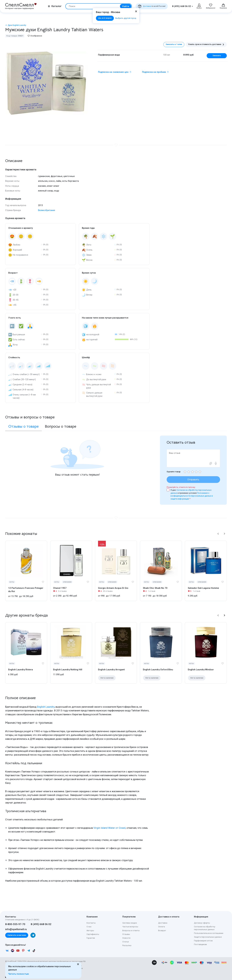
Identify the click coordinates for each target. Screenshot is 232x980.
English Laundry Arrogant (111, 670)
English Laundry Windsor (201, 670)
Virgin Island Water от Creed (110, 828)
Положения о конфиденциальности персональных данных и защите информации (192, 496)
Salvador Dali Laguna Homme (203, 588)
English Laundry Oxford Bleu (158, 670)
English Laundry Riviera (21, 670)
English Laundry (46, 707)
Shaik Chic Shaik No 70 (155, 588)
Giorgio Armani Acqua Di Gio (113, 588)
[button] (218, 534)
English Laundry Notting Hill (68, 670)
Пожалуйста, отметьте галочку (181, 487)
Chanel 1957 (60, 588)
